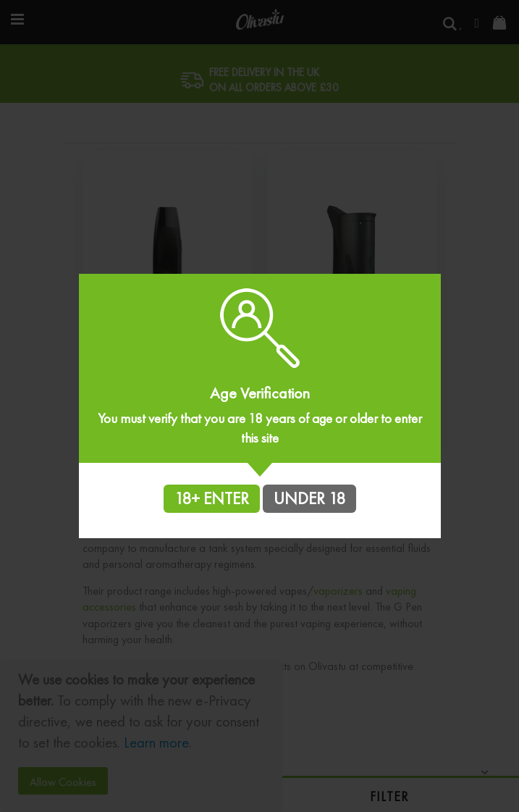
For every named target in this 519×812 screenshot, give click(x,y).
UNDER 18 (309, 498)
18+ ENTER (212, 498)
